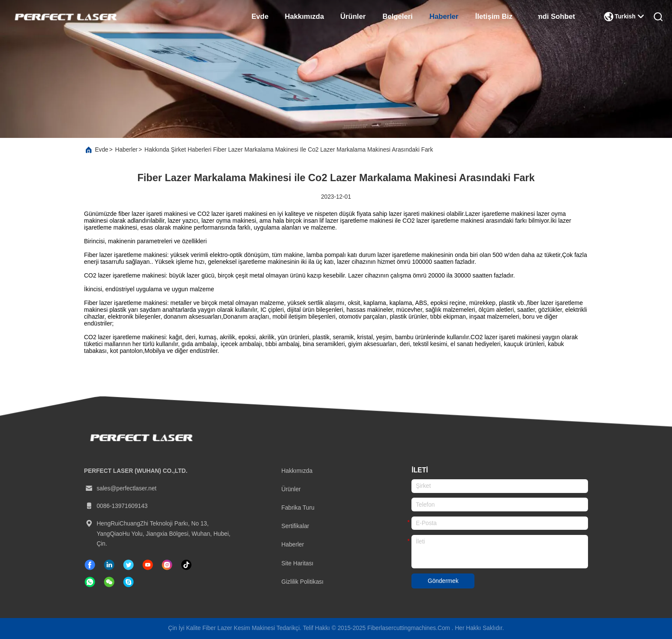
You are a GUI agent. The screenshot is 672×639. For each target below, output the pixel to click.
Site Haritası (298, 563)
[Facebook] (90, 565)
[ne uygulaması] (90, 582)
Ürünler (353, 16)
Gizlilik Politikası (303, 582)
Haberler (444, 16)
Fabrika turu (298, 508)
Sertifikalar (295, 526)
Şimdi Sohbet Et (557, 16)
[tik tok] (148, 565)
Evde (260, 16)
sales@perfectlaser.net (120, 489)
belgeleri (397, 16)
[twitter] (128, 565)
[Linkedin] (109, 565)
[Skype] (128, 582)
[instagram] (167, 565)
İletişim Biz (494, 16)
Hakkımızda (304, 16)
